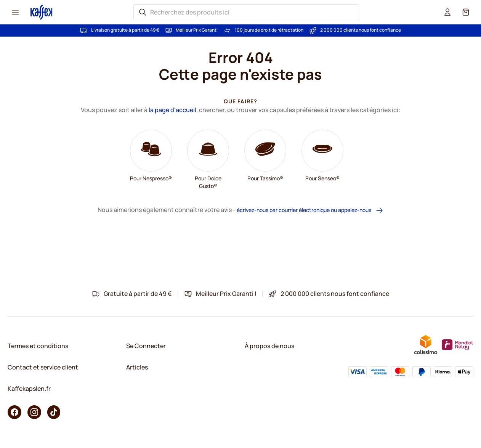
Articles (137, 367)
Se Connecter (146, 346)
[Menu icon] (15, 12)
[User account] (447, 12)
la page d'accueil (172, 110)
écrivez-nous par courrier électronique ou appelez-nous (310, 210)
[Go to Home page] (42, 12)
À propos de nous (269, 346)
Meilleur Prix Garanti (197, 30)
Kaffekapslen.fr (29, 389)
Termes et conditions (38, 346)
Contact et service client (43, 367)
